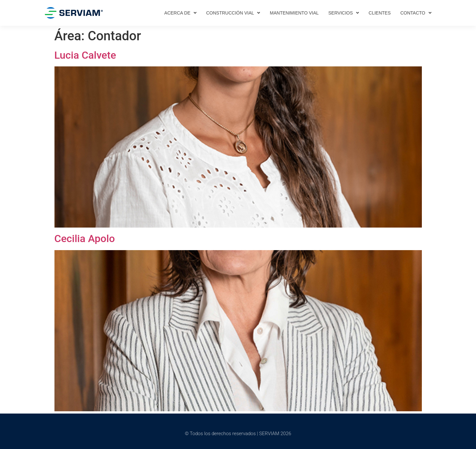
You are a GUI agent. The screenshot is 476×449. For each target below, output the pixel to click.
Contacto (416, 13)
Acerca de (180, 13)
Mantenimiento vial (294, 13)
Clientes (380, 13)
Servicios (344, 13)
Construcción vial (233, 13)
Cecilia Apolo (85, 239)
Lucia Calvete (85, 55)
